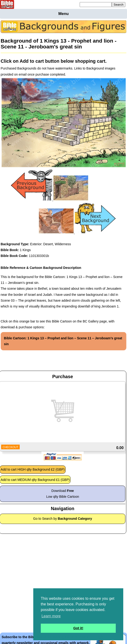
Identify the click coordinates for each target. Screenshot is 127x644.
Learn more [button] (51, 616)
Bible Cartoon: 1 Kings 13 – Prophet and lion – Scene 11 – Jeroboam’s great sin (63, 341)
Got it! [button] (78, 628)
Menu (63, 14)
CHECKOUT (10, 447)
